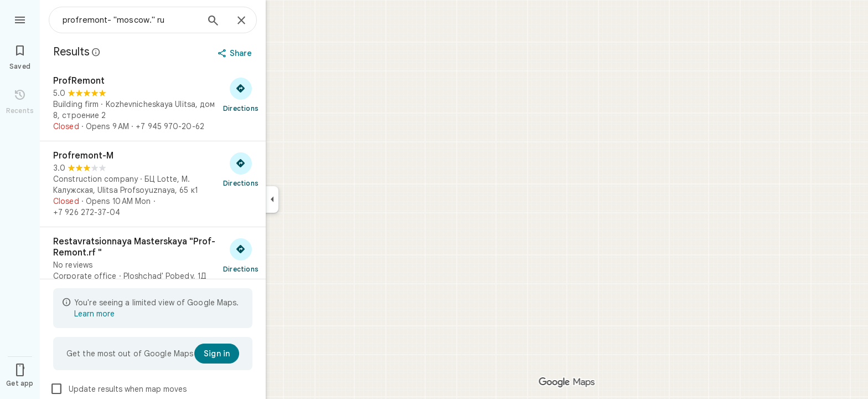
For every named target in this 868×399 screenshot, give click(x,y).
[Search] (213, 22)
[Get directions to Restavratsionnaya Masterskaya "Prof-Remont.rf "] (241, 255)
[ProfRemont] (153, 104)
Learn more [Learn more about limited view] (94, 314)
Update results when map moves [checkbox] (118, 389)
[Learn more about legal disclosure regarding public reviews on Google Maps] (96, 52)
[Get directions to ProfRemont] (241, 94)
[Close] (241, 21)
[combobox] (130, 20)
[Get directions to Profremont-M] (241, 169)
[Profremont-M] (153, 184)
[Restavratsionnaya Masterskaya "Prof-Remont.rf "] (153, 259)
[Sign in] (217, 354)
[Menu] (20, 19)
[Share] (236, 53)
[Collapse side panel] (272, 199)
